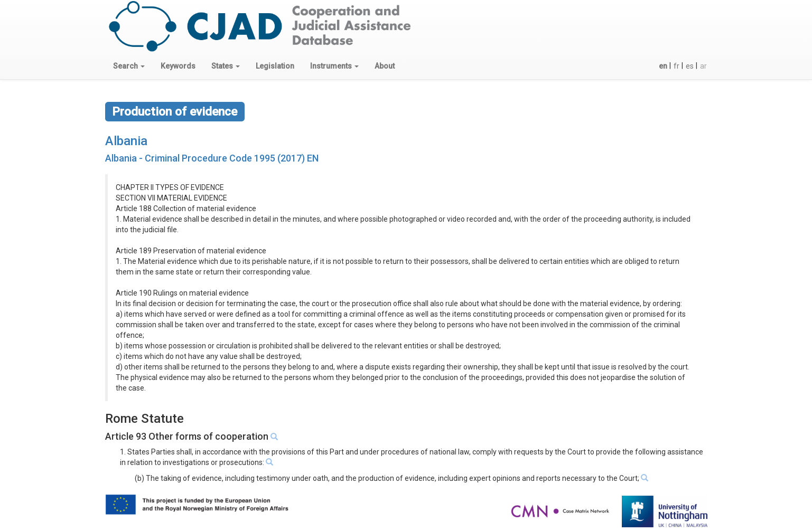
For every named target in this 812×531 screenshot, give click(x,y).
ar (703, 66)
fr (676, 66)
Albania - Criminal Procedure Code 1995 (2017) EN (212, 158)
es (690, 66)
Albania (126, 141)
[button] (129, 66)
